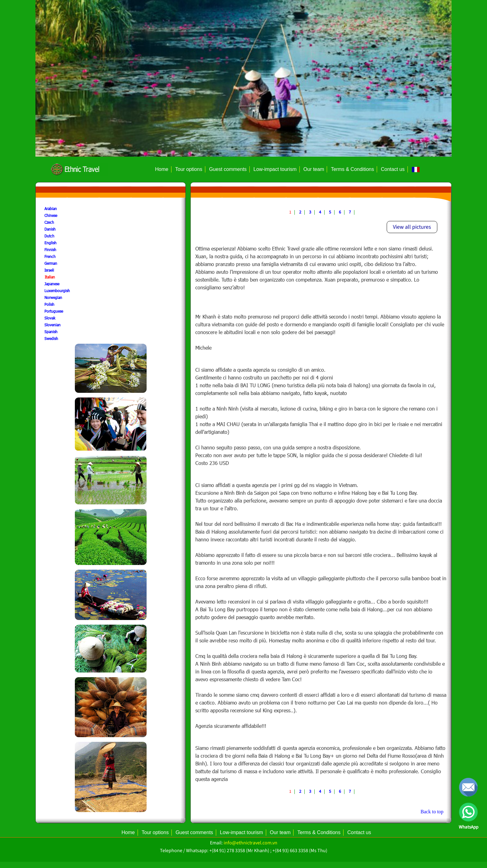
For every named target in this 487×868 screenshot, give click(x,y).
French (50, 256)
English (50, 243)
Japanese (52, 284)
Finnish (50, 250)
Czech (49, 222)
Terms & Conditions (352, 169)
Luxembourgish (57, 291)
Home (162, 169)
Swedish (51, 338)
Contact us (393, 169)
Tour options (189, 169)
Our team (314, 169)
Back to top (432, 812)
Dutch (49, 236)
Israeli (49, 270)
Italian (50, 277)
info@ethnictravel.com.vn (250, 843)
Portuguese (54, 311)
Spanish (51, 332)
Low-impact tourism (275, 169)
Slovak (50, 318)
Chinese (51, 215)
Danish (50, 229)
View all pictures (412, 227)
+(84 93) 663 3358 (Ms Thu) (300, 851)
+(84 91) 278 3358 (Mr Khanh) (239, 851)
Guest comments (228, 169)
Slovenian (52, 325)
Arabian (51, 209)
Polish (49, 304)
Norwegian (53, 297)
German (51, 263)
